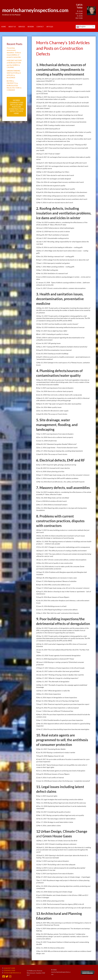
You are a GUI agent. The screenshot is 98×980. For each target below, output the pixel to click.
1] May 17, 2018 (42, 908)
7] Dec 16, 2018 (42, 391)
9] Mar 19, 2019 (42, 331)
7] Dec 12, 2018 (42, 803)
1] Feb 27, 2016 (42, 729)
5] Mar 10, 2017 (42, 812)
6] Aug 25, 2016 (42, 591)
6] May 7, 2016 (41, 267)
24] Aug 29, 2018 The (44, 115)
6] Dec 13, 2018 (42, 886)
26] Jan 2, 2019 (42, 106)
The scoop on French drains (57, 414)
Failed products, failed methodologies (61, 228)
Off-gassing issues (54, 343)
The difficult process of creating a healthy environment (67, 551)
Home (4, 27)
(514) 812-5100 (10, 970)
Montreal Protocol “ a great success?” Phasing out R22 (68, 145)
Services (22, 27)
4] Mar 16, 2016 (42, 273)
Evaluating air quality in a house (57, 334)
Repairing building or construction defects (63, 610)
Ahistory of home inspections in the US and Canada (67, 668)
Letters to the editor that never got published (64, 671)
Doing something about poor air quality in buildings (65, 135)
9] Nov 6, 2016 (41, 697)
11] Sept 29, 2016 (43, 572)
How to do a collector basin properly (60, 391)
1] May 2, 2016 (41, 613)
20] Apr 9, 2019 (42, 530)
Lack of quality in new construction (61, 563)
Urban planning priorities (55, 471)
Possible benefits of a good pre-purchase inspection (65, 720)
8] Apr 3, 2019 (41, 388)
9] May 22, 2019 (42, 380)
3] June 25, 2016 (42, 606)
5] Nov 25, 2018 (42, 892)
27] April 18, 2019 (42, 103)
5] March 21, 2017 (43, 398)
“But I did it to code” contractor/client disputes (63, 613)
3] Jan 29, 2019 (42, 942)
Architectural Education (56, 948)
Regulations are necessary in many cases (63, 578)
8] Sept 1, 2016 (42, 260)
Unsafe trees (52, 441)
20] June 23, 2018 (43, 129)
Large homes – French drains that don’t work (62, 448)
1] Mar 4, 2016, (41, 826)
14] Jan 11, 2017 (42, 560)
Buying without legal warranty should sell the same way (67, 803)
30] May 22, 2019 (42, 88)
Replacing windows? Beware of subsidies (62, 581)
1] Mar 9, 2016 (41, 202)
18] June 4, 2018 (42, 662)
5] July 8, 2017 (41, 765)
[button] (16, 107)
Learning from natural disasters (58, 861)
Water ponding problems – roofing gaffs (60, 267)
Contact (40, 27)
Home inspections (55, 694)
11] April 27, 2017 (42, 166)
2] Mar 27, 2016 (42, 199)
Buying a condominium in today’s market (61, 752)
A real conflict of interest (55, 778)
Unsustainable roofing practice (58, 238)
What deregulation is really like (59, 691)
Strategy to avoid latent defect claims (60, 822)
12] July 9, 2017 (42, 242)
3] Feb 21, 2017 (42, 819)
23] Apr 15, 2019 (42, 636)
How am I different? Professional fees (60, 711)
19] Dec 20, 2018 (42, 536)
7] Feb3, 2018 (41, 338)
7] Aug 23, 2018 (42, 756)
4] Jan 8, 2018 (41, 895)
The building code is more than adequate (61, 865)
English (81, 27)
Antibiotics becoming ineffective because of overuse (66, 327)
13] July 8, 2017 (42, 157)
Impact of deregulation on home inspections (62, 697)
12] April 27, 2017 (42, 163)
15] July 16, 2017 (42, 675)
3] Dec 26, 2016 (42, 407)
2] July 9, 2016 (41, 778)
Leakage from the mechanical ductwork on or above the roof (68, 260)
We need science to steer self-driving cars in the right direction (69, 908)
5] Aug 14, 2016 (42, 189)
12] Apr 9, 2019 (42, 861)
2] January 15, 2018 (44, 283)
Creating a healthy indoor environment (61, 125)
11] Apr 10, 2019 (42, 324)
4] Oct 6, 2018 (41, 471)
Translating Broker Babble (56, 749)
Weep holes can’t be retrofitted (58, 498)
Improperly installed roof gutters (58, 263)
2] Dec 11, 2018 (42, 948)
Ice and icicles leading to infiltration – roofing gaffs (65, 247)
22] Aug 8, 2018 (42, 122)
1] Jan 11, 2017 (42, 288)
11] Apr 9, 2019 (42, 865)
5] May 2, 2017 (41, 347)
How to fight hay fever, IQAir (57, 331)
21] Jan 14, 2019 (42, 650)
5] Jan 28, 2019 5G (43, 468)
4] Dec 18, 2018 (42, 498)
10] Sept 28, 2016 (43, 578)
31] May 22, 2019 (42, 84)
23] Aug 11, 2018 (42, 119)
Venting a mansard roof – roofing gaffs (61, 256)
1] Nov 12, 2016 (42, 508)
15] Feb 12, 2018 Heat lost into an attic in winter (53, 231)
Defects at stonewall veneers (57, 505)
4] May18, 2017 (42, 444)
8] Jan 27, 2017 (42, 179)
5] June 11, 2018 (42, 441)
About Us (12, 27)
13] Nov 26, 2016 (42, 563)
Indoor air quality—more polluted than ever (63, 112)
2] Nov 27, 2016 (42, 451)
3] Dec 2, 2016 (41, 448)
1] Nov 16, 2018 (42, 951)
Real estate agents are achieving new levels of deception (66, 771)
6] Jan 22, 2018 (42, 395)
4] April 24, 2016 (42, 192)
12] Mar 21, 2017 (42, 685)
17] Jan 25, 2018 (42, 139)
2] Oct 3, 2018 (41, 904)
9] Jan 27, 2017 (42, 175)
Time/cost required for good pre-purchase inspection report (68, 704)
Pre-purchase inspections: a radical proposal (63, 708)
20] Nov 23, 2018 (42, 655)
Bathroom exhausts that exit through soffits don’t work (68, 163)
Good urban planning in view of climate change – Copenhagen (69, 877)
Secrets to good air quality (56, 186)
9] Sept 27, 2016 (42, 581)
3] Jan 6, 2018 (41, 277)
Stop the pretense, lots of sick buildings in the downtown (67, 192)
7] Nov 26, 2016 (42, 182)
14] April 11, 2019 (42, 847)
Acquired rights (52, 796)
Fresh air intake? (54, 154)
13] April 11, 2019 (42, 855)
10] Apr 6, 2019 (42, 868)
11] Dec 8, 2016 (42, 247)
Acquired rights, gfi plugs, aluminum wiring (61, 465)
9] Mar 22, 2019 (42, 749)
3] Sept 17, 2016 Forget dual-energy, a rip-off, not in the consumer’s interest (63, 475)
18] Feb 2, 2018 (42, 135)
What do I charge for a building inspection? (63, 678)
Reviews (31, 27)
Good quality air (55, 129)
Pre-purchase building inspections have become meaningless (68, 729)
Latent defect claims (54, 826)
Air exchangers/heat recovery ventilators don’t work (66, 182)
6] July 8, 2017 (41, 759)
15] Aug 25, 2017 (42, 148)
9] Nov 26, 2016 (42, 256)
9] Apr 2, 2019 (41, 796)
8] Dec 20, (40, 799)
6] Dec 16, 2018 (42, 437)
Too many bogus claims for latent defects (61, 819)
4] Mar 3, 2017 (41, 815)
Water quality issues (54, 407)
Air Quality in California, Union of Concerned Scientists (67, 122)
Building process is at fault (57, 606)
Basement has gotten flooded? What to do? (62, 444)
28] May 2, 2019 (42, 97)
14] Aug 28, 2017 (42, 235)
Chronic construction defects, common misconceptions (67, 560)
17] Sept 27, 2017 (43, 668)
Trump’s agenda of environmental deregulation (64, 655)
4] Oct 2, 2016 (41, 771)
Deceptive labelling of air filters (58, 172)
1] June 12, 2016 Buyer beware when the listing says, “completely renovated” (63, 781)
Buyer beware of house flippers (58, 597)
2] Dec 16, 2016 (42, 411)
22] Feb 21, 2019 (42, 644)
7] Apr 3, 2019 (41, 434)
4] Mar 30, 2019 (42, 934)
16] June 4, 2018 (42, 228)
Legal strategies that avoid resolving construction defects (63, 799)
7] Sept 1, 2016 (42, 263)
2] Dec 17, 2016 (42, 822)
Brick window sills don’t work (56, 501)
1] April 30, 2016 (42, 414)
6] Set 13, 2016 (42, 186)
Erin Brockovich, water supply (58, 411)
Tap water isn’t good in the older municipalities (65, 404)
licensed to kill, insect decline (60, 468)
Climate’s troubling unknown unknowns (63, 844)
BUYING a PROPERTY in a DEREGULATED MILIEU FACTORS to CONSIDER (14, 85)
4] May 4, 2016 (41, 714)
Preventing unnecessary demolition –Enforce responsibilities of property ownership (14, 52)
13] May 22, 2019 (42, 308)
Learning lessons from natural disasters (60, 388)
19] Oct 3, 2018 (42, 659)
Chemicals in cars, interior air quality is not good (65, 84)
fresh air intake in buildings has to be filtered (67, 115)
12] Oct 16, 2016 (42, 566)
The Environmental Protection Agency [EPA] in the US (65, 904)
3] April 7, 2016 (42, 196)
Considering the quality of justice (59, 812)
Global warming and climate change (60, 892)
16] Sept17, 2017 (42, 551)
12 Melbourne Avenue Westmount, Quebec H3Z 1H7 (36, 973)
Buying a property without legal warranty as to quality (65, 815)
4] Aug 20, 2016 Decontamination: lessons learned (54, 350)
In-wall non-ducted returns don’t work (60, 202)
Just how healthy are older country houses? (63, 324)
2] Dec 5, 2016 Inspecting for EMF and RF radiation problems (57, 478)
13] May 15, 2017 (42, 682)
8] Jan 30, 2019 (42, 752)
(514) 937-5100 (9, 968)
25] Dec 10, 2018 (42, 112)
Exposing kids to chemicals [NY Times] (61, 659)
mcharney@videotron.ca (12, 973)
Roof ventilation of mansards (58, 235)
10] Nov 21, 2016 (42, 694)
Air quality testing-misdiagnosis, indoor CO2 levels (66, 119)
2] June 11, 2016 (42, 610)
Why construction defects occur (59, 585)
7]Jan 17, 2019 (41, 880)
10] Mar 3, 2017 (42, 172)
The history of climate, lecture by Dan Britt (62, 841)
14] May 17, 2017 (42, 678)
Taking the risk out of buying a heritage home (63, 701)
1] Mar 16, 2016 (42, 482)
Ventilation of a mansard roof (57, 273)
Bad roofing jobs (52, 270)
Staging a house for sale (56, 756)
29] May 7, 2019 (42, 91)
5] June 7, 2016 (42, 711)
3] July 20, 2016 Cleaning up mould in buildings (52, 354)
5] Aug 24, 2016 (42, 597)
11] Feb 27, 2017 (42, 691)
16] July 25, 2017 (42, 671)
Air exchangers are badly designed (59, 179)
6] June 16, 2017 (42, 343)
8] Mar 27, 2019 (42, 877)
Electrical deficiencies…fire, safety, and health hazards (66, 482)
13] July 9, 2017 (42, 238)
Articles (50, 27)
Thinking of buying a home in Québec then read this (66, 675)
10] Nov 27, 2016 (42, 251)
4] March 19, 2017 (43, 404)
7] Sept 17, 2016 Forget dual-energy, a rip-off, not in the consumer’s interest (63, 588)
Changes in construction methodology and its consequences (69, 547)
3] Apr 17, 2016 (42, 720)
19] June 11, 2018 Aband (45, 132)
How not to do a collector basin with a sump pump (65, 395)
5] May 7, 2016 (41, 270)
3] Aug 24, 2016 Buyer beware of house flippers (53, 774)
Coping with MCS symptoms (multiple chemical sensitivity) (67, 347)
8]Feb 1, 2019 (41, 334)
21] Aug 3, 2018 (42, 125)
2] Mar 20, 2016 (42, 724)
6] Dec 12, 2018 (42, 806)
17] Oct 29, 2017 (42, 547)
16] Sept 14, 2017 (43, 145)
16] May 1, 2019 (42, 841)
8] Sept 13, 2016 (42, 701)
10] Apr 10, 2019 (42, 327)
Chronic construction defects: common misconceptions (66, 288)
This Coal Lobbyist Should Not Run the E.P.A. (63, 650)
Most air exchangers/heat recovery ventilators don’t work (67, 199)
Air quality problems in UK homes (60, 88)
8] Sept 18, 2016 (42, 585)
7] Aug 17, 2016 (42, 704)
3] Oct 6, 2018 (41, 901)
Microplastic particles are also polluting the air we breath (69, 103)
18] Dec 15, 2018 (42, 541)
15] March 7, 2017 (43, 554)
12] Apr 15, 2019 (42, 316)
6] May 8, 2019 (41, 923)
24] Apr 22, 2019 (42, 628)
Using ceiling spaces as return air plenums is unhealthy (66, 196)
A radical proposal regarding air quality (61, 189)
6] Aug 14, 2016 (42, 708)
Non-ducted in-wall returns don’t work (60, 175)
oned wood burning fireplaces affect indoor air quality (72, 132)
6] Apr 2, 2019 (41, 465)
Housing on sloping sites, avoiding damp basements (65, 451)
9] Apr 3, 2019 (41, 874)
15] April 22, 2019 (42, 844)
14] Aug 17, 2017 (42, 154)
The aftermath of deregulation (59, 682)
